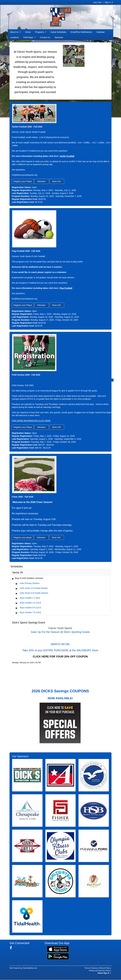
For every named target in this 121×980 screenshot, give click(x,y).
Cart (97, 2)
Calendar (101, 32)
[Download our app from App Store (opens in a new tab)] (58, 949)
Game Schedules (59, 32)
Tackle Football (67, 156)
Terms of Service (91, 968)
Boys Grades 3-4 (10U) (30, 603)
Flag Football (66, 288)
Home (28, 32)
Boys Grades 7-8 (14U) (30, 612)
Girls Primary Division (30, 583)
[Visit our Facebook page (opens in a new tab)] (12, 948)
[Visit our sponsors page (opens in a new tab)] (27, 775)
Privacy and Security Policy (99, 971)
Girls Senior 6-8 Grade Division (34, 593)
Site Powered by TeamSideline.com (23, 968)
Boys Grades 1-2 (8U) (30, 598)
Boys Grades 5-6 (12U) (30, 608)
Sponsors (59, 37)
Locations (15, 37)
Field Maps (29, 37)
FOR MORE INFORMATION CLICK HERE (31, 421)
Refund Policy (105, 968)
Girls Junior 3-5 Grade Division (34, 588)
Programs (41, 32)
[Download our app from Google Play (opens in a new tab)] (58, 956)
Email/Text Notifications (81, 32)
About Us (15, 32)
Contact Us (45, 37)
